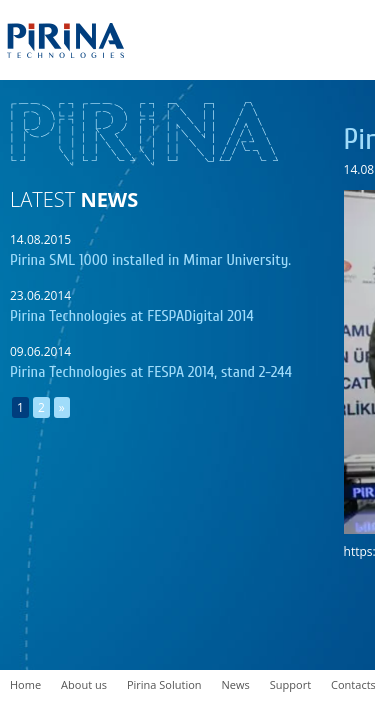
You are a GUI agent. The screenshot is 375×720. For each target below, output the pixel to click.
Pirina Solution (164, 684)
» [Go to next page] (62, 407)
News (236, 684)
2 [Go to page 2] (41, 407)
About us (84, 684)
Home (25, 684)
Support (290, 684)
